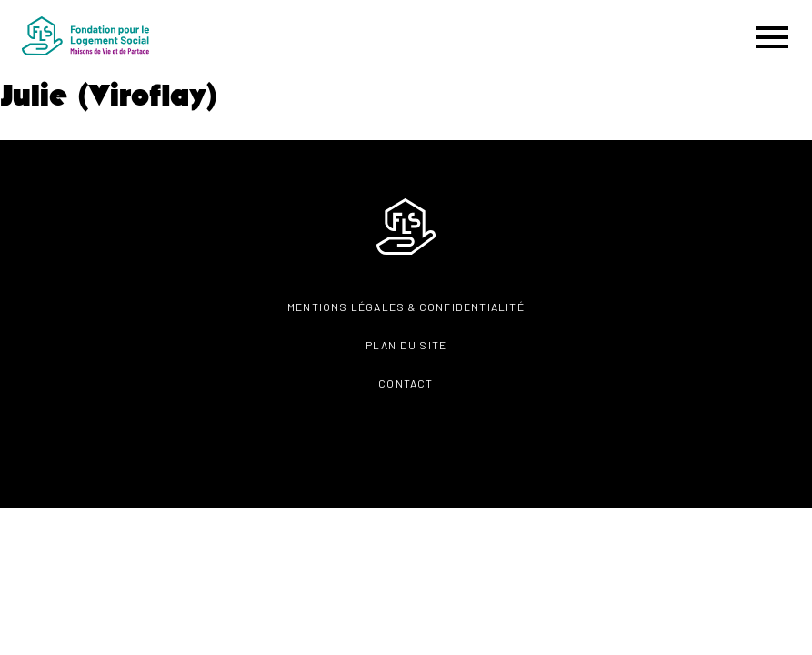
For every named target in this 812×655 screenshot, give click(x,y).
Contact (406, 383)
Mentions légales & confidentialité (406, 307)
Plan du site (406, 345)
